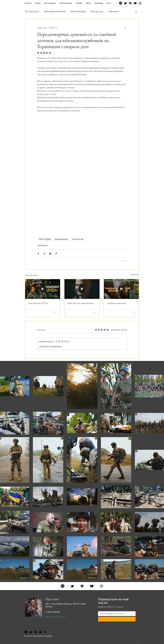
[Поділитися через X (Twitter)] (44, 253)
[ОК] (117, 619)
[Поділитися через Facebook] (38, 253)
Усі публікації (32, 11)
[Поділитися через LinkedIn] (50, 253)
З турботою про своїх (116, 303)
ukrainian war (78, 239)
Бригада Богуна (62, 239)
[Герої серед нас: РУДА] (43, 289)
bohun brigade (45, 239)
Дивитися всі (135, 275)
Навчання (113, 11)
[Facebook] (82, 586)
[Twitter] (72, 586)
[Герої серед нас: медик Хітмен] (82, 289)
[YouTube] (92, 586)
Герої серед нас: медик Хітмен (80, 303)
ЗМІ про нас (97, 11)
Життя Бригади (78, 11)
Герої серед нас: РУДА (38, 303)
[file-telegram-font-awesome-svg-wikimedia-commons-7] (121, 3)
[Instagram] (101, 586)
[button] (136, 11)
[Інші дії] (126, 28)
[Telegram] (63, 586)
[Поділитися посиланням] (56, 253)
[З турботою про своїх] (121, 289)
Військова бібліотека (55, 11)
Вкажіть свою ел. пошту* (111, 607)
